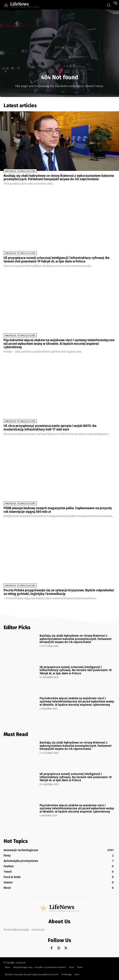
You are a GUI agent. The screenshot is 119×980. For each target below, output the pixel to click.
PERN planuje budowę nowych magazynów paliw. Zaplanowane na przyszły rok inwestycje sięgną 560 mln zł (58, 510)
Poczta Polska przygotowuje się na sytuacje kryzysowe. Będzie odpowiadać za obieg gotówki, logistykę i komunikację (59, 592)
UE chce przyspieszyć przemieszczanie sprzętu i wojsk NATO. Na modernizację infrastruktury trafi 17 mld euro (50, 428)
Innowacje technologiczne (20, 171)
